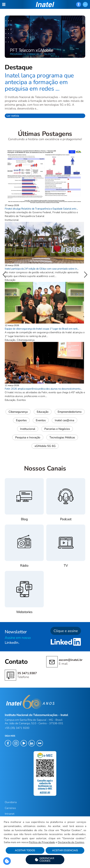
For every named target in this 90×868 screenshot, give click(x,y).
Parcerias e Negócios (57, 429)
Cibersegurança (18, 412)
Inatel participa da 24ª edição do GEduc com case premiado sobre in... (42, 269)
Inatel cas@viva (64, 420)
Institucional (28, 429)
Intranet (10, 814)
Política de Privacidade (42, 842)
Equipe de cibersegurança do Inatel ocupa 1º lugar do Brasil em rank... (42, 329)
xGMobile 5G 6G (45, 446)
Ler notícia (13, 116)
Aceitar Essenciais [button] (65, 850)
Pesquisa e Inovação (28, 437)
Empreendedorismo (70, 412)
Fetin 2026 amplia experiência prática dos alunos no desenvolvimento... (43, 389)
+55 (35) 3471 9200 (17, 728)
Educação (43, 412)
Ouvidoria (11, 802)
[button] (45, 860)
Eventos (41, 420)
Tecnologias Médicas (62, 437)
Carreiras (10, 808)
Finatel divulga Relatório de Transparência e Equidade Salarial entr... (41, 209)
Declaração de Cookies (71, 842)
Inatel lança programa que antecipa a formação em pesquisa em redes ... (39, 82)
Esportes (21, 420)
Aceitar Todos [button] (25, 850)
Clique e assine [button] (66, 631)
